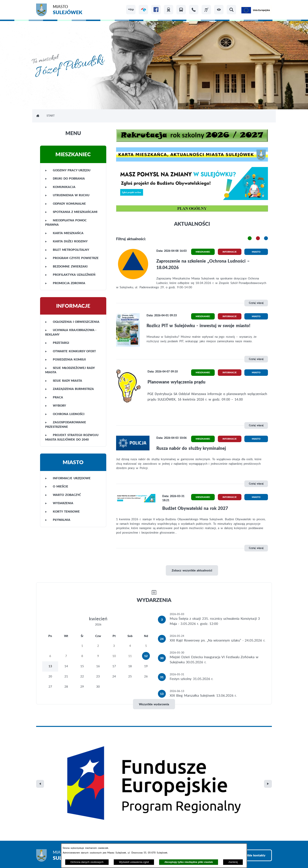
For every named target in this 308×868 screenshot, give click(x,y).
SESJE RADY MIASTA (64, 381)
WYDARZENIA (59, 503)
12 (146, 656)
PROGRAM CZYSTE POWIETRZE (72, 258)
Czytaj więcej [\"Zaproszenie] (256, 303)
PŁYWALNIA (58, 520)
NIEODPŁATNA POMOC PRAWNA (66, 222)
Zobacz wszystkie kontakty (247, 772)
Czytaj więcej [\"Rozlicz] (256, 359)
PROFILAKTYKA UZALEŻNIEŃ (70, 275)
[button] (219, 10)
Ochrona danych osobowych (87, 862)
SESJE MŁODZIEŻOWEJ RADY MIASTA (70, 370)
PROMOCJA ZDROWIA (65, 283)
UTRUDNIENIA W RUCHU (67, 195)
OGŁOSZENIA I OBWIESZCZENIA (72, 322)
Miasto (68, 10)
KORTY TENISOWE (62, 511)
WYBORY (56, 405)
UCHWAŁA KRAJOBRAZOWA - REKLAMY (71, 332)
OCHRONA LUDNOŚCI (65, 414)
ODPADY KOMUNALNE (66, 204)
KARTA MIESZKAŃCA (64, 233)
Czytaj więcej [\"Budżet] (256, 548)
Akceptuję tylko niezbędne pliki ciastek (189, 862)
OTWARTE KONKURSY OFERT (71, 351)
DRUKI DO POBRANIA (65, 178)
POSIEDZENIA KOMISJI (66, 359)
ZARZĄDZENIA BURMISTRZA (70, 389)
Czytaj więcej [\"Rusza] (256, 484)
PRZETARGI (57, 343)
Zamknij (233, 862)
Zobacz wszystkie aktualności (192, 570)
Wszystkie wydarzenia (154, 704)
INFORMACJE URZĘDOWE (68, 478)
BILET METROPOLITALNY (67, 250)
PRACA (54, 397)
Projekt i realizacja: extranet (55, 854)
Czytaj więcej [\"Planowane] (256, 425)
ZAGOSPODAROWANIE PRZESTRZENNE (66, 424)
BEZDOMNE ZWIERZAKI (66, 266)
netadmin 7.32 (262, 854)
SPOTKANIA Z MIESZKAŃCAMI (71, 212)
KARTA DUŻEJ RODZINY (66, 241)
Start (51, 116)
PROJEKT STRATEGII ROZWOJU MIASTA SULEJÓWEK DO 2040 (72, 437)
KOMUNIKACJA (60, 187)
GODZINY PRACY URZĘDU (68, 170)
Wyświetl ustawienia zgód (134, 862)
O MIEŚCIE (57, 486)
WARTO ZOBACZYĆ (63, 495)
